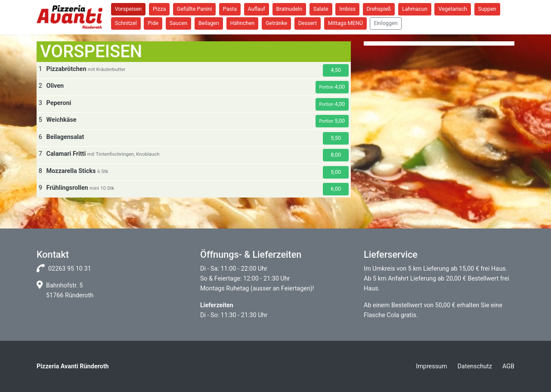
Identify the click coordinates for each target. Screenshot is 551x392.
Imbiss (347, 9)
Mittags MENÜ (345, 23)
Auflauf (257, 9)
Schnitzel (126, 23)
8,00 (336, 155)
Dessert (308, 23)
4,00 (332, 87)
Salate (321, 9)
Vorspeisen (128, 9)
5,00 (332, 121)
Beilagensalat (65, 137)
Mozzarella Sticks (71, 171)
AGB (508, 366)
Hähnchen (243, 23)
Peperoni (59, 103)
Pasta (230, 9)
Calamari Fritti (66, 154)
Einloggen (385, 23)
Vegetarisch (453, 9)
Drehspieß (379, 9)
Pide (153, 23)
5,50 (336, 138)
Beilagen (209, 23)
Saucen (179, 23)
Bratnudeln (289, 9)
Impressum (431, 366)
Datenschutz (475, 366)
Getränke (276, 23)
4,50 (336, 70)
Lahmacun (415, 9)
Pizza (159, 9)
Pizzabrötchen (66, 69)
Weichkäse (61, 120)
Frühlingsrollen (67, 188)
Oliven (55, 86)
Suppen (487, 9)
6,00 (336, 189)
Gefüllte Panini (194, 9)
